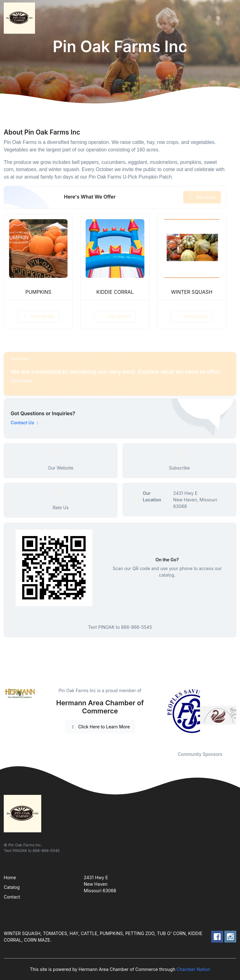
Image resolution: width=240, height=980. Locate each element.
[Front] (21, 18)
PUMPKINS (38, 292)
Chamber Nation (193, 969)
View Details (38, 316)
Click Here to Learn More (100, 727)
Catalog (12, 887)
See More (202, 197)
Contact (12, 897)
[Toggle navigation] (230, 18)
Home (10, 877)
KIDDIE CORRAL (115, 292)
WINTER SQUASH (192, 292)
